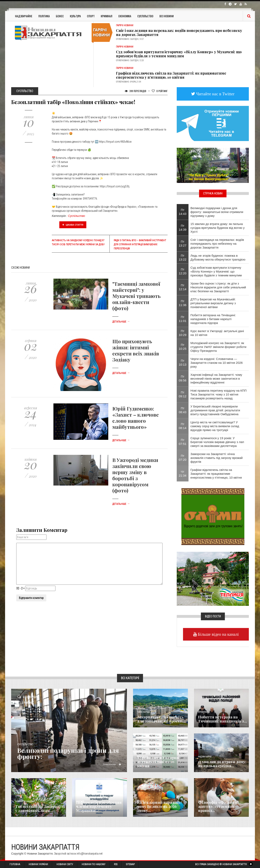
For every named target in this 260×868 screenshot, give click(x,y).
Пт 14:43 (183, 212)
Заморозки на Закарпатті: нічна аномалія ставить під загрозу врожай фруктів (217, 458)
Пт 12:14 (183, 287)
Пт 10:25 (183, 347)
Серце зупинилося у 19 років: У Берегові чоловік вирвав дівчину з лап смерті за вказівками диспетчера (217, 442)
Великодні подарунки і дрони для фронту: (68, 753)
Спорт (91, 16)
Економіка (125, 16)
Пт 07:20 (183, 458)
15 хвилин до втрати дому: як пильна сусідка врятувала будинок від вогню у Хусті (218, 228)
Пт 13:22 (183, 257)
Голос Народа (143, 712)
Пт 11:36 (183, 303)
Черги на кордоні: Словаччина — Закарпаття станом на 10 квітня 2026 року (217, 363)
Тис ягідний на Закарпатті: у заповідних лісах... (40, 808)
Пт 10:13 (183, 363)
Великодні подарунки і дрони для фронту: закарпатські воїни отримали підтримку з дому (217, 212)
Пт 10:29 (183, 333)
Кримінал (107, 16)
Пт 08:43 (183, 410)
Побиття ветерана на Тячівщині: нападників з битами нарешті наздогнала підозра (213, 319)
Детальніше (121, 322)
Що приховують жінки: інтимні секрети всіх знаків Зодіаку (136, 350)
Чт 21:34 (183, 474)
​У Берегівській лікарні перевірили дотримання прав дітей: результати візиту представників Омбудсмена (215, 410)
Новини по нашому (25, 801)
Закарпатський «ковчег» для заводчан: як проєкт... (161, 719)
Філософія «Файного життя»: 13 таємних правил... (217, 806)
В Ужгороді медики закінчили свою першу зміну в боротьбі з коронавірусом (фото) (135, 475)
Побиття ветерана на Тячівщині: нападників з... (223, 719)
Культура (75, 16)
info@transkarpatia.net (90, 854)
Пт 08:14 (183, 426)
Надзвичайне (24, 16)
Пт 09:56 (183, 378)
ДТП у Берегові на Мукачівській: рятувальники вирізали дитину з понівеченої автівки (213, 303)
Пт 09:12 (183, 394)
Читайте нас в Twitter (215, 94)
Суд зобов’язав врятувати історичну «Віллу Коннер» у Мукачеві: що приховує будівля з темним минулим (179, 54)
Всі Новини (167, 16)
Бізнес (60, 16)
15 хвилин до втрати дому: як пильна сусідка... (222, 764)
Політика (44, 16)
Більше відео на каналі (218, 634)
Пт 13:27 (183, 243)
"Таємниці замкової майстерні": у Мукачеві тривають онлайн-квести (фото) (136, 296)
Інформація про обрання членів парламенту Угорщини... (99, 806)
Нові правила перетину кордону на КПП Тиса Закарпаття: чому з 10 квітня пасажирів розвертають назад (219, 394)
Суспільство (145, 16)
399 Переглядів (135, 91)
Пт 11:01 (183, 319)
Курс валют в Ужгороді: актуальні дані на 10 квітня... (159, 762)
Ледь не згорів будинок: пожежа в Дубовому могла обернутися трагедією (218, 257)
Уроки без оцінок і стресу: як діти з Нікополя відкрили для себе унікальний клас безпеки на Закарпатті (218, 287)
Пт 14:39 (183, 228)
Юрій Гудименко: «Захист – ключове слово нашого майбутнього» (135, 418)
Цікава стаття (73, 225)
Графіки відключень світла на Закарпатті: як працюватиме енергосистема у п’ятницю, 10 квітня (171, 75)
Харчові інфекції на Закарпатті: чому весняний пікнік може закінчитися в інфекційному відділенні (216, 379)
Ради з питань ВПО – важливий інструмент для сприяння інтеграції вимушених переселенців (140, 244)
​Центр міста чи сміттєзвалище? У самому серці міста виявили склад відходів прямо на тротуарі (215, 426)
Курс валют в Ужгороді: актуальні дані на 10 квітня (217, 333)
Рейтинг (160, 91)
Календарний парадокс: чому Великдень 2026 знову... (159, 806)
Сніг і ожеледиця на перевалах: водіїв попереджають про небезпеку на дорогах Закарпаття (179, 33)
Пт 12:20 (183, 271)
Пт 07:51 (183, 442)
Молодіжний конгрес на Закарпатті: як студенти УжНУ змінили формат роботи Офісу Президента (218, 347)
